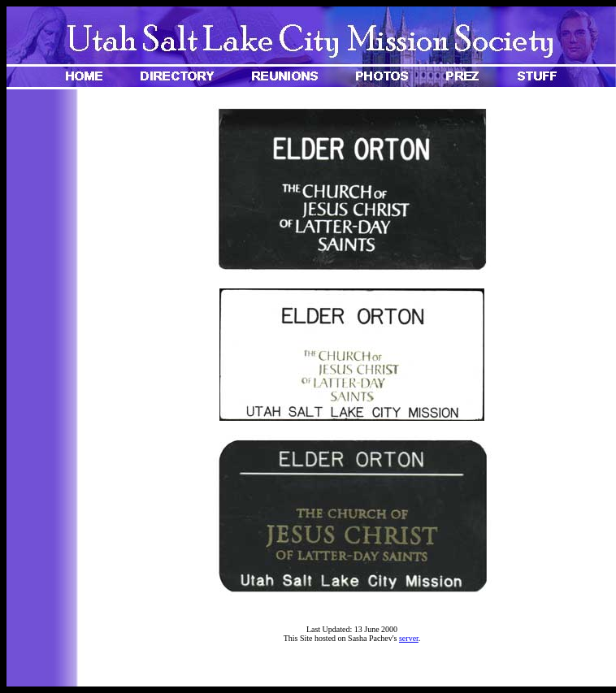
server (409, 638)
